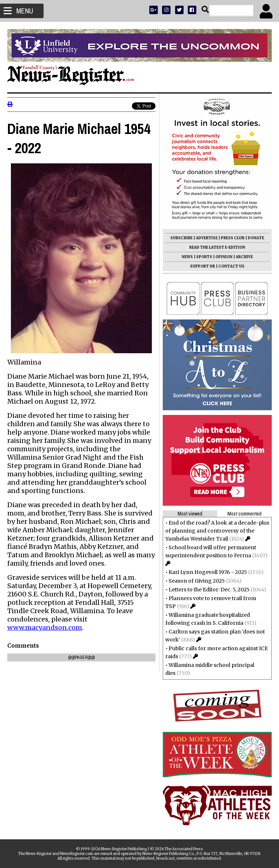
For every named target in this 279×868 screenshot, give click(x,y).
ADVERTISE (207, 238)
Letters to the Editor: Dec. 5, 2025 (209, 590)
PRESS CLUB (233, 238)
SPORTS (204, 257)
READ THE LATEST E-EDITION (217, 247)
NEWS (187, 257)
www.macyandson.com (45, 627)
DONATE (256, 238)
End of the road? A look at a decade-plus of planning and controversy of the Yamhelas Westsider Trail (217, 531)
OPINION (224, 257)
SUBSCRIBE (181, 238)
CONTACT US (231, 266)
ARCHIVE (244, 257)
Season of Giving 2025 (197, 581)
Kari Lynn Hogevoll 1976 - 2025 (208, 572)
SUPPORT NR (203, 266)
